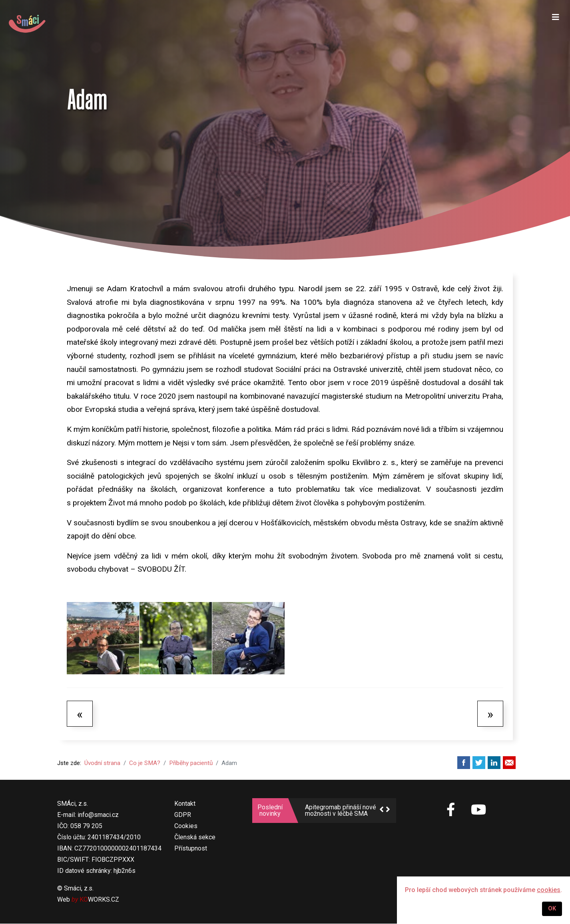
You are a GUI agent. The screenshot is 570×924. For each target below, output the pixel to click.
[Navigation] (554, 24)
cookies (549, 890)
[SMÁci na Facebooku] (451, 815)
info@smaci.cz (98, 815)
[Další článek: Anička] (490, 713)
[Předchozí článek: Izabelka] (80, 713)
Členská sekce (195, 838)
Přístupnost (191, 849)
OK (552, 909)
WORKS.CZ (99, 900)
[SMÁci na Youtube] (478, 811)
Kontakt (185, 804)
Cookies (186, 826)
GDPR (183, 815)
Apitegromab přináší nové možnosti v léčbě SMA (341, 811)
